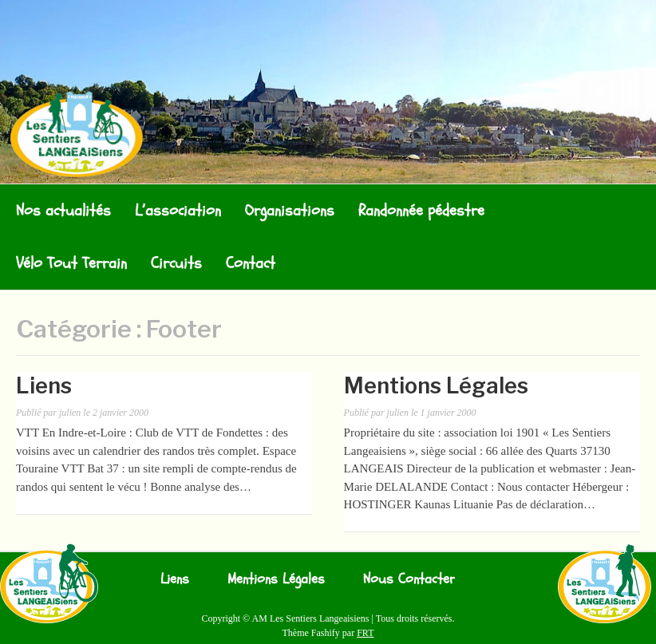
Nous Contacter (409, 579)
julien (70, 413)
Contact (251, 263)
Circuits (176, 263)
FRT (365, 633)
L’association (178, 210)
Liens (44, 386)
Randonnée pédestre (421, 210)
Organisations (290, 210)
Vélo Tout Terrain (71, 263)
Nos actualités (63, 210)
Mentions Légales (436, 386)
